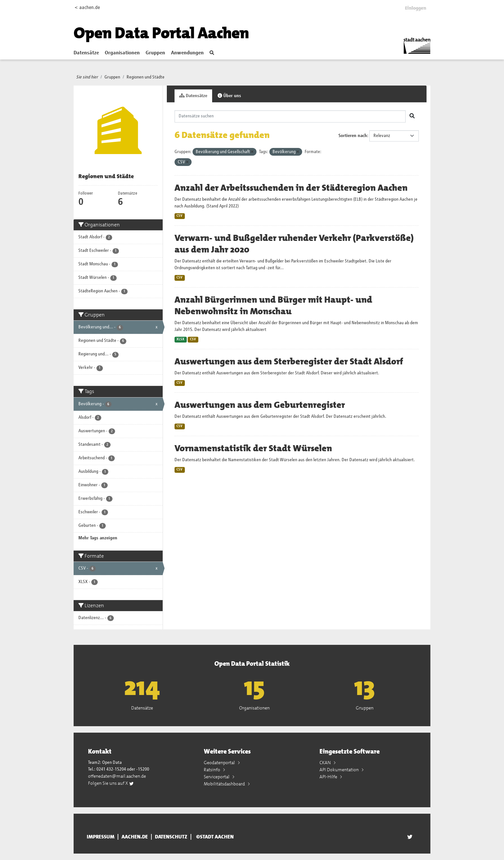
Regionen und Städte (146, 77)
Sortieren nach (353, 136)
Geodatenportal (220, 763)
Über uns (229, 96)
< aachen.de (87, 8)
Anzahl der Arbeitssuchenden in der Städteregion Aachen (291, 188)
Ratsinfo (212, 770)
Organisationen (122, 53)
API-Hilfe (329, 777)
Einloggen (416, 8)
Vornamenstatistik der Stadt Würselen (253, 448)
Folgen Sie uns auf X (111, 783)
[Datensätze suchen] (290, 116)
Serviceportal (217, 777)
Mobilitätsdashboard (225, 784)
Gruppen (155, 53)
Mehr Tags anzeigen (98, 538)
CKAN (326, 763)
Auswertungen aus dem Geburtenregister (260, 405)
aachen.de (135, 837)
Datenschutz (171, 837)
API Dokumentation (340, 770)
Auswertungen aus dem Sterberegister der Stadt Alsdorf (289, 361)
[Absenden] (412, 116)
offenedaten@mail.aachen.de (117, 776)
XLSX (180, 339)
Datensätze (86, 53)
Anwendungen (187, 53)
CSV (180, 216)
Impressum (101, 837)
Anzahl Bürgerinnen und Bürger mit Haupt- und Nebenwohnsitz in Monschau (273, 306)
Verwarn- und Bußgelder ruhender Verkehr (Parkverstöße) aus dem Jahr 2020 (294, 244)
